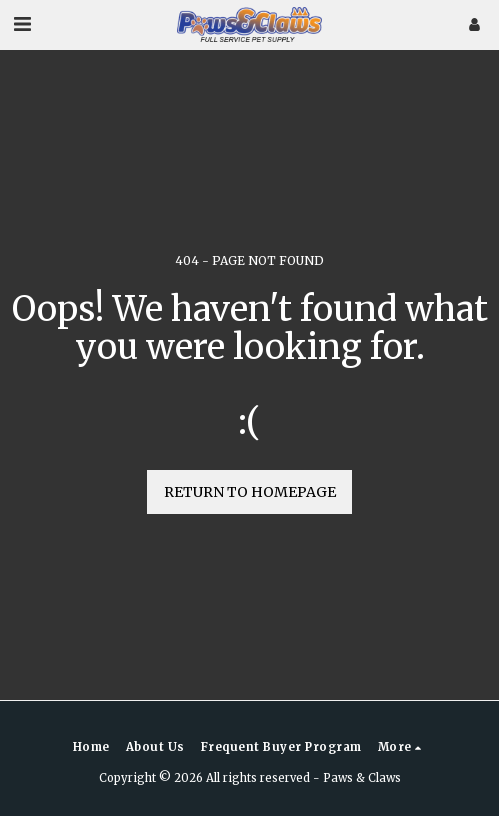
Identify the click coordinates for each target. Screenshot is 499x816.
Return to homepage (250, 492)
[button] (22, 23)
